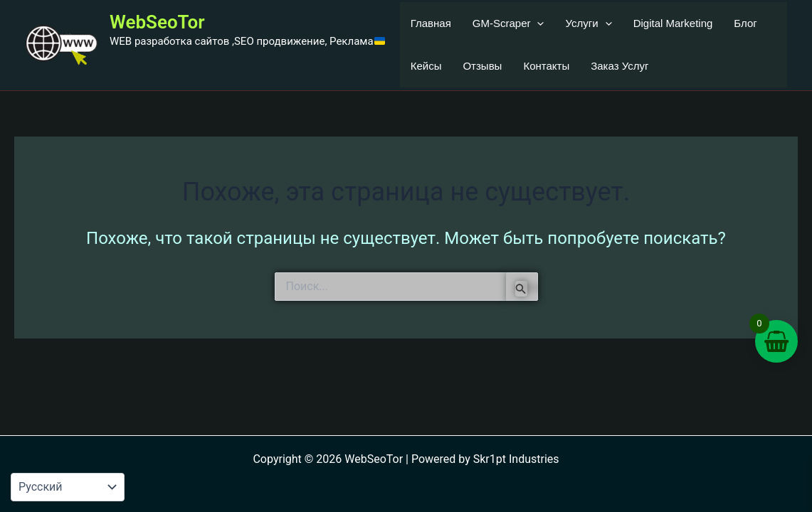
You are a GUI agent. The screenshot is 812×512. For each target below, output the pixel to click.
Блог (745, 23)
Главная (431, 23)
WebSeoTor (157, 22)
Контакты (546, 66)
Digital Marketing (673, 23)
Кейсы (426, 66)
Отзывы (482, 66)
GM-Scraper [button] (508, 23)
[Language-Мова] (68, 487)
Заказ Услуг (619, 66)
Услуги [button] (588, 23)
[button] (537, 23)
